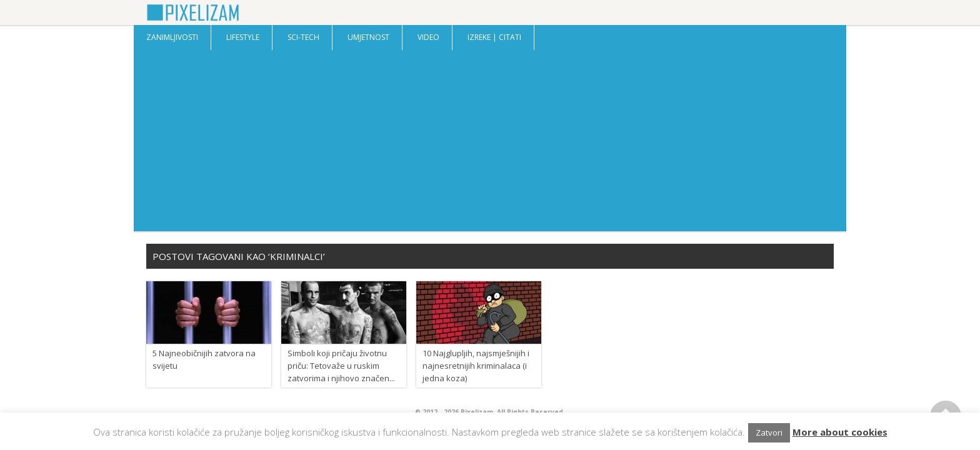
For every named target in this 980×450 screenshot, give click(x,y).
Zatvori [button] (769, 432)
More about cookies (840, 432)
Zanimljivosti (172, 37)
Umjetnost (368, 37)
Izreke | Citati (494, 37)
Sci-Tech (303, 37)
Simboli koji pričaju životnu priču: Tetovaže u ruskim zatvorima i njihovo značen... (341, 366)
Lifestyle (243, 37)
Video (428, 37)
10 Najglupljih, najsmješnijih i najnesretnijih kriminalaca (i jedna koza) (476, 366)
